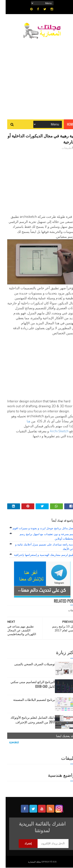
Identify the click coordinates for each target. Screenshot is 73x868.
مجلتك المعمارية (29, 862)
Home (65, 125)
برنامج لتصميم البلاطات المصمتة (28, 700)
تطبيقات (61, 149)
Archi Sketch (53, 432)
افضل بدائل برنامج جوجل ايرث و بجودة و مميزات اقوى (38, 529)
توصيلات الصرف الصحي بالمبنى (29, 664)
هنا (23, 422)
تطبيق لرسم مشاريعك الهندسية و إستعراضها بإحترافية (39, 555)
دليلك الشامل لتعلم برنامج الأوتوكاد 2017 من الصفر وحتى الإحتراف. (27, 720)
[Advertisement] (36, 77)
